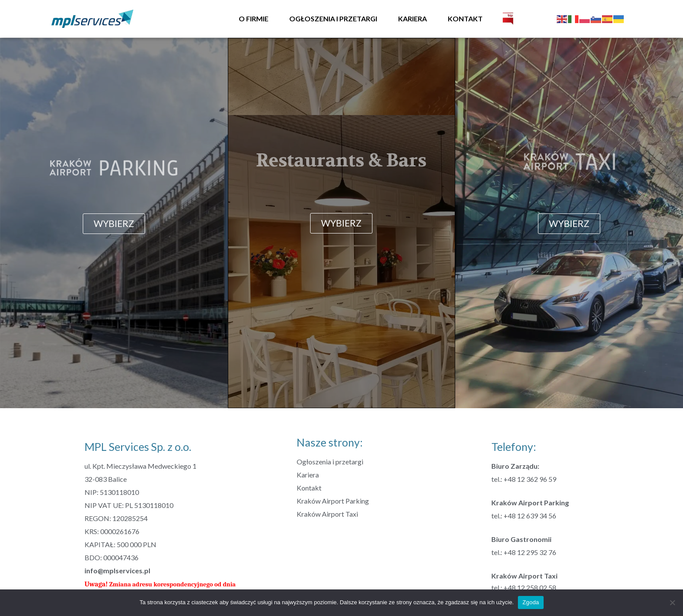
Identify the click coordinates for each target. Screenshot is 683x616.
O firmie (254, 19)
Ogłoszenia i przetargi (333, 19)
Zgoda (531, 602)
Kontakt (465, 19)
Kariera (413, 19)
